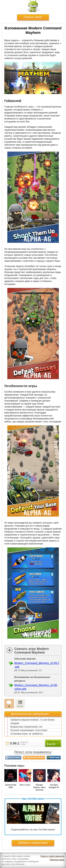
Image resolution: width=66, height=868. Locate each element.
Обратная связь (57, 860)
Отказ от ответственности (52, 856)
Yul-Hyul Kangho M (54, 786)
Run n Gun (25, 785)
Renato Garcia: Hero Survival (39, 787)
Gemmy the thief (11, 786)
